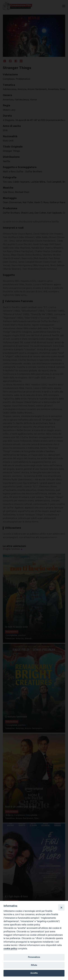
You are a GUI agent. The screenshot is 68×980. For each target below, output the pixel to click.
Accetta (34, 973)
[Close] (61, 907)
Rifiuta (34, 965)
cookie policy (10, 949)
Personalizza (34, 957)
